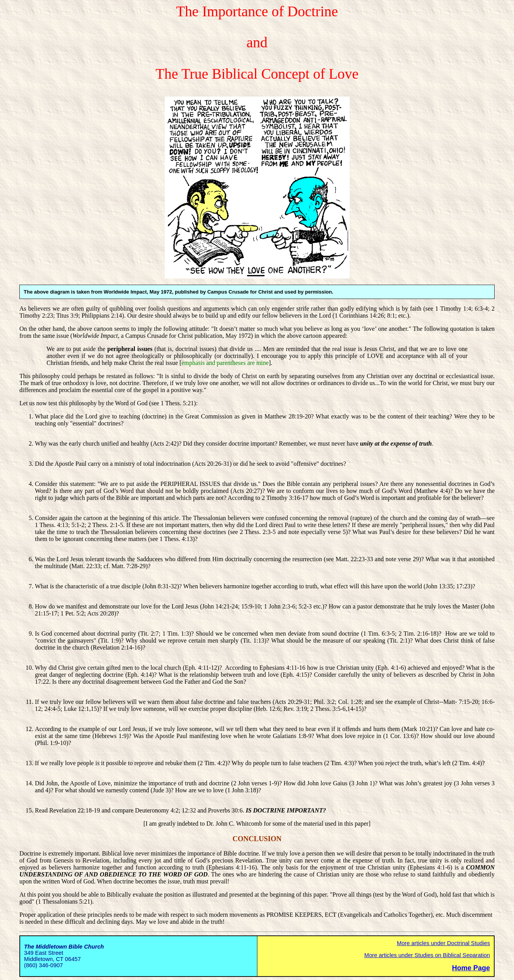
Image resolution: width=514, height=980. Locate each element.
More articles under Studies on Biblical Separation (427, 955)
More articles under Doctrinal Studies (443, 943)
